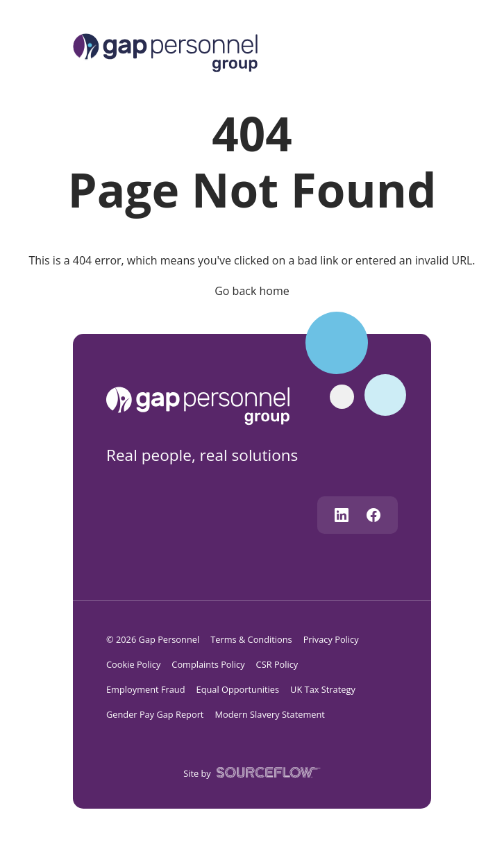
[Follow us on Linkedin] (342, 515)
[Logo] (165, 51)
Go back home (252, 291)
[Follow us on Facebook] (373, 515)
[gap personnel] (204, 405)
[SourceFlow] (266, 772)
